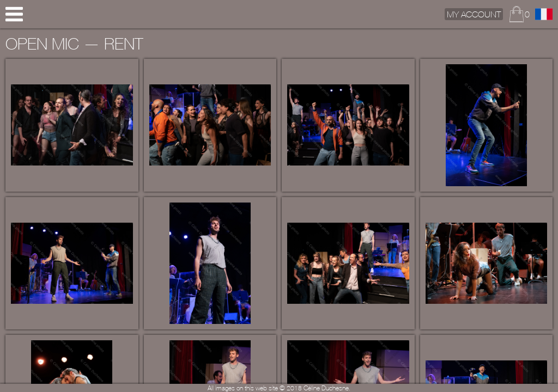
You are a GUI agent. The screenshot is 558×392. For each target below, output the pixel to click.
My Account (474, 14)
